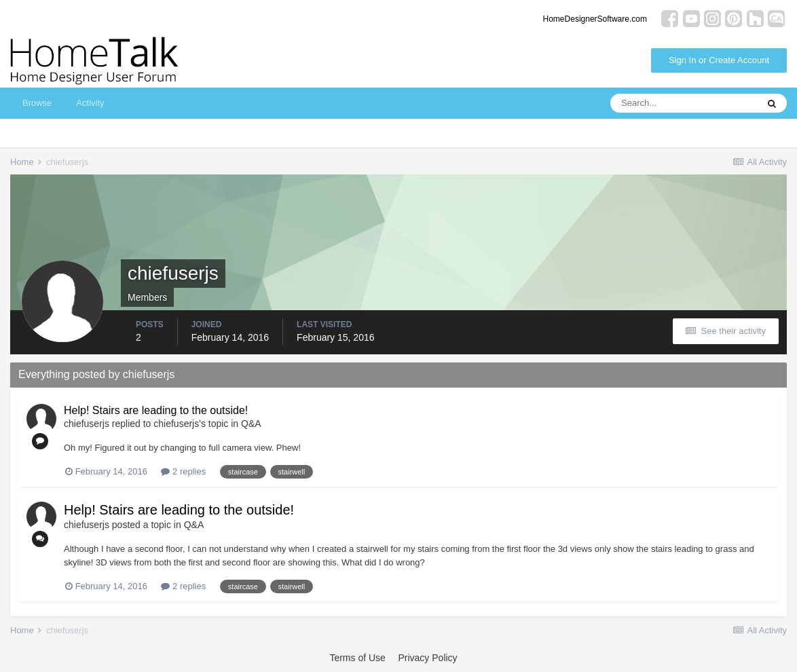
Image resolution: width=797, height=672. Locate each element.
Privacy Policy (427, 658)
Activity (90, 103)
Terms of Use (357, 658)
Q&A (251, 424)
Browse (37, 103)
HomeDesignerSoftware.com (595, 19)
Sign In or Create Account (719, 60)
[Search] (684, 103)
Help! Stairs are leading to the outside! (156, 410)
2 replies (183, 471)
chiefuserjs (87, 424)
